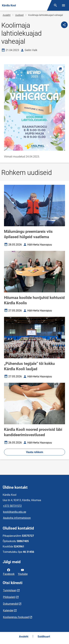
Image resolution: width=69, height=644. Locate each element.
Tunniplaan (10, 590)
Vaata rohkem (35, 452)
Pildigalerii (9, 597)
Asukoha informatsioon (17, 518)
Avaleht (7, 15)
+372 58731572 (12, 506)
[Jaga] (64, 25)
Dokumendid (11, 604)
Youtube (23, 572)
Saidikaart (44, 637)
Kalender (8, 610)
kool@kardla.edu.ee (15, 512)
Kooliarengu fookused (16, 617)
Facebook (9, 572)
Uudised (19, 15)
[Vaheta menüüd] (63, 5)
